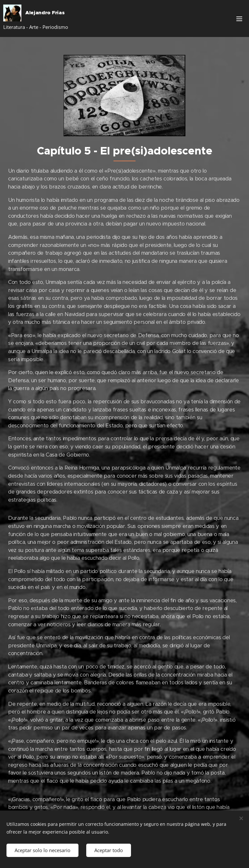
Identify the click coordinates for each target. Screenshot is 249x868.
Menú (239, 19)
